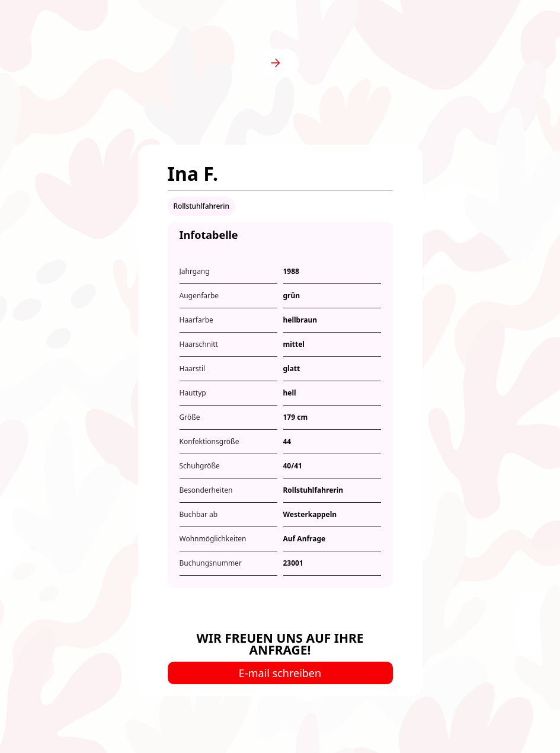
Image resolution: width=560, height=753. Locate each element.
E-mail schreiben (280, 673)
